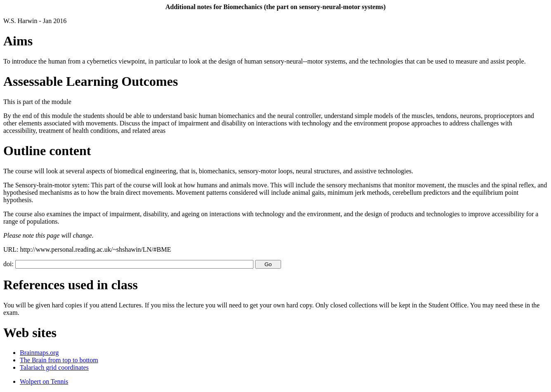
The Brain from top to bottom (59, 360)
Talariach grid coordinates (54, 367)
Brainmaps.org (39, 353)
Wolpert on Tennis (44, 381)
